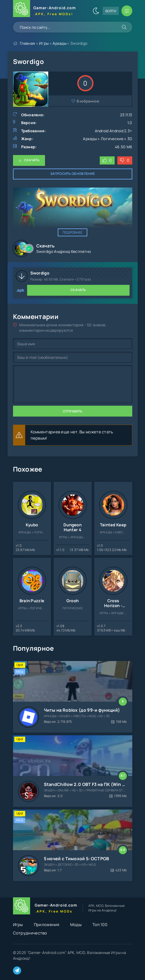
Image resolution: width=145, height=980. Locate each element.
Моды (76, 925)
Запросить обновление (72, 174)
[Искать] (124, 27)
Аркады (59, 43)
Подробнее (73, 232)
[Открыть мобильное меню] (127, 11)
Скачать (32, 160)
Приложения (47, 925)
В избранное (88, 101)
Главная (27, 43)
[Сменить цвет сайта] (96, 11)
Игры (44, 43)
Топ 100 (100, 925)
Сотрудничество (30, 933)
